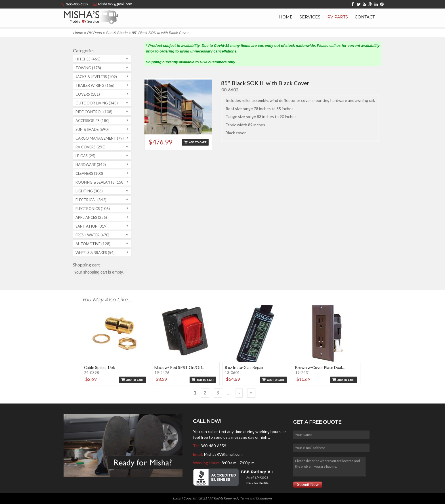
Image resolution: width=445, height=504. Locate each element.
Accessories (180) (93, 121)
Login (177, 498)
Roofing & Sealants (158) (100, 182)
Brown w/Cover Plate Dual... (320, 367)
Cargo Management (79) (100, 138)
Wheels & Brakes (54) (95, 253)
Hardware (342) (91, 165)
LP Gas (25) (85, 156)
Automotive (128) (93, 244)
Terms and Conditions (256, 498)
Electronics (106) (93, 209)
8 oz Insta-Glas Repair (244, 367)
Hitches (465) (88, 59)
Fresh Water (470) (93, 235)
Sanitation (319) (92, 226)
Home (286, 17)
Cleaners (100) (89, 173)
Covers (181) (88, 94)
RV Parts (338, 17)
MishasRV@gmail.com (223, 454)
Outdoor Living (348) (97, 103)
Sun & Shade (117, 33)
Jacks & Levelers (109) (96, 77)
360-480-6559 (213, 446)
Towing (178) (88, 68)
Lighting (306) (89, 191)
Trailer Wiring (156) (95, 85)
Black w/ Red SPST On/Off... (179, 367)
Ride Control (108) (94, 112)
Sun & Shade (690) (92, 129)
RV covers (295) (91, 147)
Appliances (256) (91, 217)
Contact (365, 17)
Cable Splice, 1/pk (99, 367)
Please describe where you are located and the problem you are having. (329, 467)
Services (310, 17)
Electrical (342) (91, 200)
